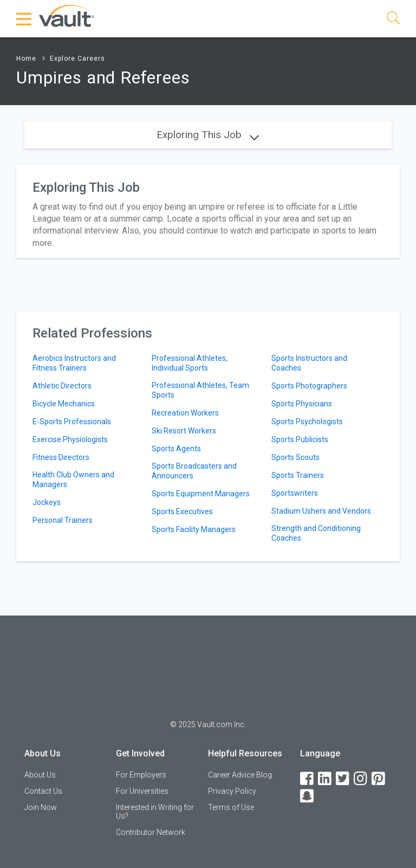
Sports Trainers (298, 475)
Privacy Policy (232, 791)
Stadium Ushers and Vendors (321, 511)
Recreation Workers (185, 413)
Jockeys (47, 502)
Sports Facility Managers (194, 529)
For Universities (142, 791)
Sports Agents (176, 449)
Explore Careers (77, 59)
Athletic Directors (62, 386)
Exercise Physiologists (70, 439)
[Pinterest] (379, 779)
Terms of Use (231, 807)
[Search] (393, 20)
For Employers (141, 775)
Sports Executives (182, 511)
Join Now (41, 807)
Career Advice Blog (240, 775)
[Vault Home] (67, 15)
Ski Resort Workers (184, 431)
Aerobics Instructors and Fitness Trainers (74, 363)
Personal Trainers (63, 520)
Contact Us (43, 791)
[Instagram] (361, 779)
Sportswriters (295, 493)
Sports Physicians (302, 404)
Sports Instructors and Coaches (309, 363)
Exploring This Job (208, 135)
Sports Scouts (295, 457)
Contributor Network (151, 832)
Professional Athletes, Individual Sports (190, 363)
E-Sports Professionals (72, 422)
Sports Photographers (309, 386)
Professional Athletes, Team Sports (200, 390)
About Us (40, 775)
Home (26, 59)
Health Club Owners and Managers (73, 480)
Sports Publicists (300, 439)
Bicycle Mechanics (64, 404)
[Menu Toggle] (24, 19)
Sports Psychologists (307, 422)
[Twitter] (343, 779)
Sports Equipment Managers (201, 494)
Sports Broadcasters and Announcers (194, 471)
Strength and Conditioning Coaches (316, 533)
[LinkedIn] (326, 779)
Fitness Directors (61, 457)
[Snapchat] (308, 796)
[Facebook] (308, 779)
